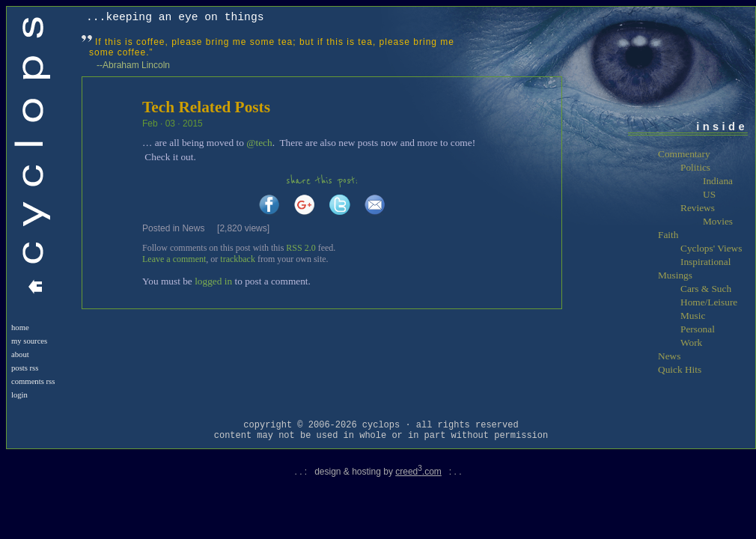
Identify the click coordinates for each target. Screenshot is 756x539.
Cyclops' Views (711, 248)
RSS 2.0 (301, 248)
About (20, 354)
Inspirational (705, 262)
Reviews (698, 208)
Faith (668, 235)
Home (20, 328)
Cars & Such (706, 289)
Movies (718, 221)
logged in (213, 281)
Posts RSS (25, 368)
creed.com (418, 472)
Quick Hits (680, 369)
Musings (675, 275)
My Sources (29, 341)
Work (691, 342)
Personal (698, 329)
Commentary (684, 154)
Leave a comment (174, 259)
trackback (238, 259)
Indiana (718, 181)
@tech (259, 143)
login (19, 395)
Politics (695, 167)
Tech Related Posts (206, 107)
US (709, 194)
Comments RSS (33, 381)
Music (693, 316)
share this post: (322, 181)
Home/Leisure (709, 302)
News (193, 228)
